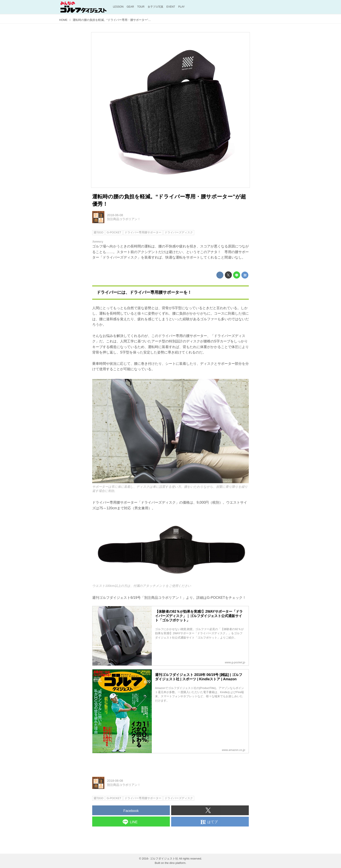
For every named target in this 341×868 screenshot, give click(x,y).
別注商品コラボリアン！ (124, 219)
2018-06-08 (115, 215)
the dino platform (175, 863)
